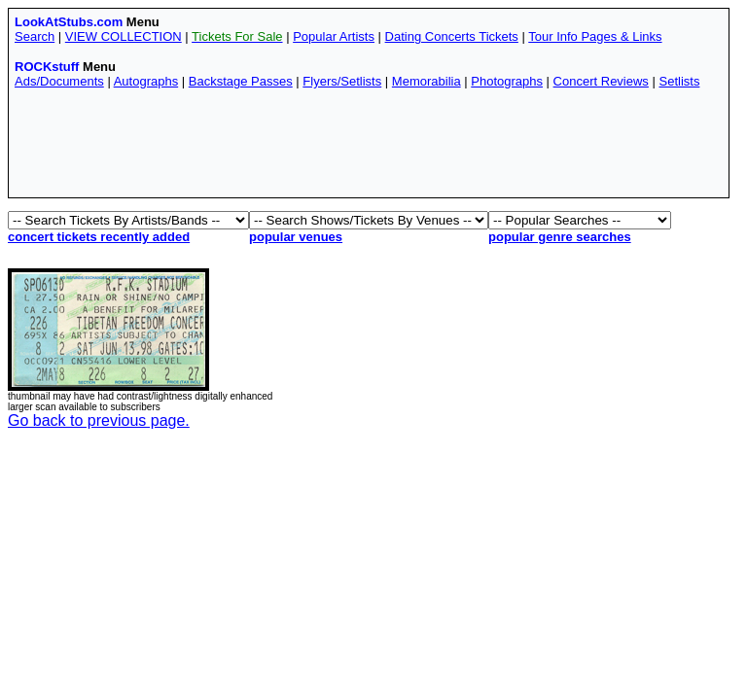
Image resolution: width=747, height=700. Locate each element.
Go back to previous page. (99, 420)
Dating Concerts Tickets (452, 36)
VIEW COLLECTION (124, 36)
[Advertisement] (369, 148)
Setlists (679, 81)
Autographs (146, 81)
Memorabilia (427, 81)
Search (35, 36)
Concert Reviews (601, 81)
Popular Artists (334, 36)
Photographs (507, 81)
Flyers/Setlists (342, 81)
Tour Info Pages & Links (595, 36)
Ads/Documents (59, 81)
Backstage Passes (241, 81)
